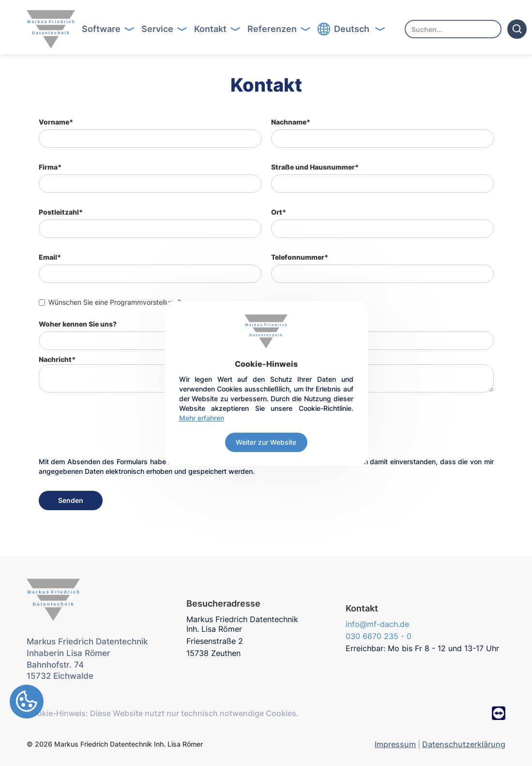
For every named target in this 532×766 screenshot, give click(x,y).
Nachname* (291, 122)
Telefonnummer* (300, 257)
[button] (105, 29)
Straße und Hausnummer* (315, 167)
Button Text (111, 29)
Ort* (279, 212)
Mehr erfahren (202, 418)
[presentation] (112, 431)
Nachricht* (57, 359)
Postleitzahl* (61, 212)
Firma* (50, 167)
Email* (50, 257)
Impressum (395, 744)
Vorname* (56, 122)
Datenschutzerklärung (464, 744)
